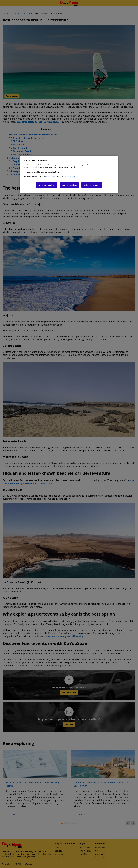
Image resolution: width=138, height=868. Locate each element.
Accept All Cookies (47, 185)
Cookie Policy (51, 177)
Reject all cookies (92, 185)
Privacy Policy (69, 177)
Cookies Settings (69, 185)
